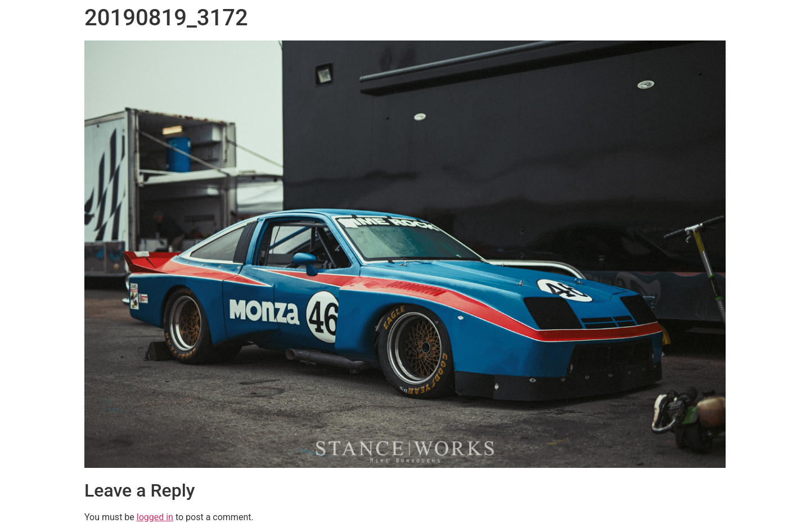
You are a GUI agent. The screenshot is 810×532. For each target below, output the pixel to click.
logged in (155, 517)
